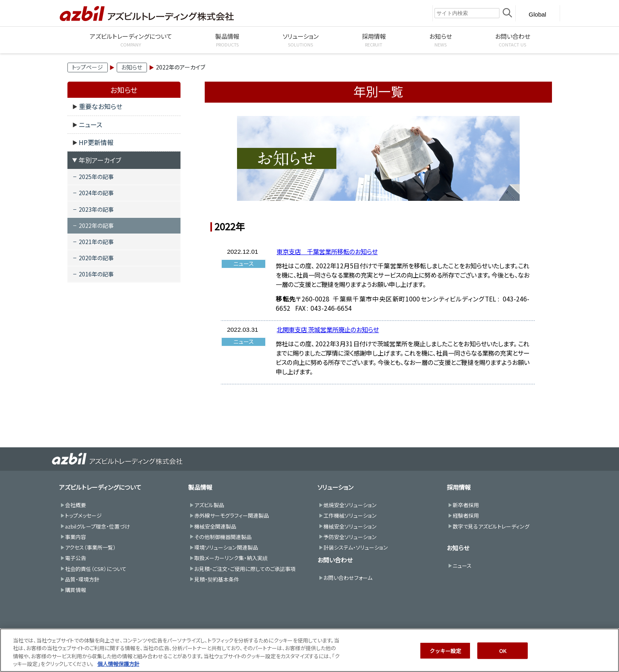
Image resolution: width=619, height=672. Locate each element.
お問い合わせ (335, 560)
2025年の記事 (96, 177)
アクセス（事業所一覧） (90, 547)
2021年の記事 (96, 242)
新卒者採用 (466, 505)
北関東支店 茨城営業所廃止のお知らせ (328, 329)
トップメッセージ (83, 515)
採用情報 (459, 487)
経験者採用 (466, 515)
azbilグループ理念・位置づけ (98, 526)
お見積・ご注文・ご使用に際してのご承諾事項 (245, 569)
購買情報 (76, 590)
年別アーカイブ (100, 160)
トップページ (87, 67)
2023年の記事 (96, 209)
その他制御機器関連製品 (223, 537)
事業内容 (76, 537)
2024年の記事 (96, 193)
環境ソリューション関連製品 (226, 547)
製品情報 (200, 487)
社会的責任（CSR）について (96, 569)
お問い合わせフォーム (348, 578)
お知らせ (132, 67)
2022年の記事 (96, 225)
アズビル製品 (209, 505)
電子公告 (76, 558)
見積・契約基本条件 (217, 579)
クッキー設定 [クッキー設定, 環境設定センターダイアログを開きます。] (446, 661)
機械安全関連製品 (215, 526)
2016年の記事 (96, 274)
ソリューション (335, 487)
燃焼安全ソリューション (350, 505)
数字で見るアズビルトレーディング (491, 526)
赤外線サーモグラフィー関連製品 (232, 515)
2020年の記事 (96, 258)
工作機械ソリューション (350, 515)
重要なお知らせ (101, 106)
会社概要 (76, 505)
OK (503, 661)
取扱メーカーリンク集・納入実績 (231, 558)
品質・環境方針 (82, 579)
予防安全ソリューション (350, 537)
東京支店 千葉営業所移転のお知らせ (327, 251)
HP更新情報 (96, 142)
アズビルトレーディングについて (100, 487)
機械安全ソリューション (350, 526)
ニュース (90, 124)
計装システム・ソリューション (356, 547)
